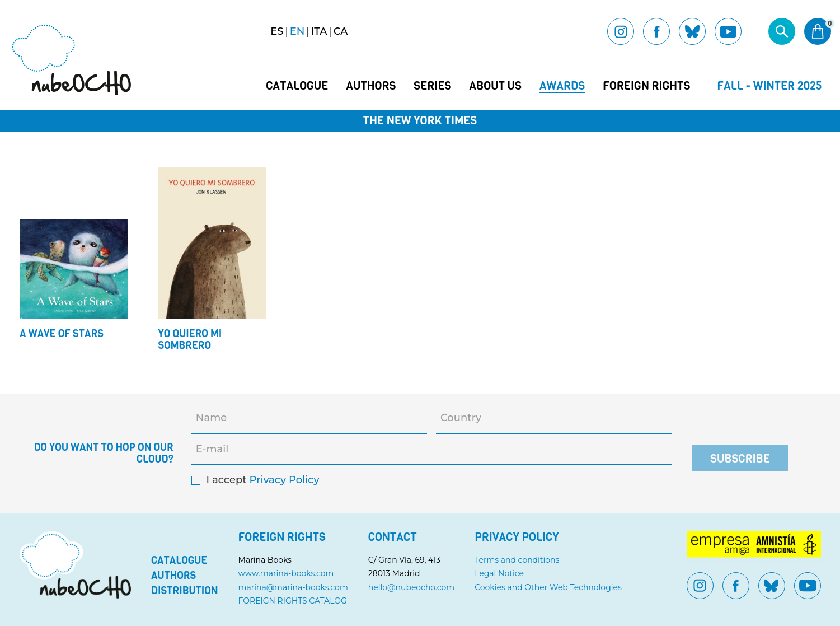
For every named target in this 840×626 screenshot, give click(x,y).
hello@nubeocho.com (411, 587)
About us (495, 86)
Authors (371, 86)
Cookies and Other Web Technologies (548, 587)
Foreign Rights (646, 86)
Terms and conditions (517, 560)
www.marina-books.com (286, 573)
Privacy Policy (284, 480)
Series (432, 86)
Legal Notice (499, 573)
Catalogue (297, 86)
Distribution (184, 591)
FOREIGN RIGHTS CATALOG (293, 601)
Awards (562, 86)
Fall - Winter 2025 (769, 86)
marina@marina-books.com (293, 587)
